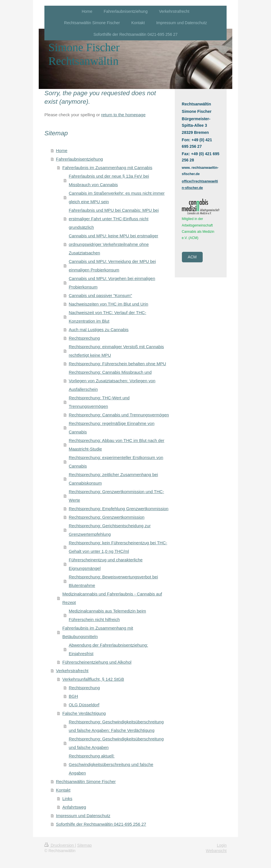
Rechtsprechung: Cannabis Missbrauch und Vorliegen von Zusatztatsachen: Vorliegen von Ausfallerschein (112, 381)
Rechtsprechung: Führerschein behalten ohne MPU (118, 364)
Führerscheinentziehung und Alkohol (97, 662)
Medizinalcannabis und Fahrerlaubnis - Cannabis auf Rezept (112, 598)
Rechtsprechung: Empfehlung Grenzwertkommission (119, 509)
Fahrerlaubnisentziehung (80, 159)
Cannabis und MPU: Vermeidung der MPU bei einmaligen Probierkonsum (112, 266)
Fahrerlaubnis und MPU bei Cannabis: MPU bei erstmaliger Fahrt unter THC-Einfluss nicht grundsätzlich (114, 219)
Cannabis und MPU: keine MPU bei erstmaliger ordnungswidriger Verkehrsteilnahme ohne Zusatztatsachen (114, 244)
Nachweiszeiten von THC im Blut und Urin (109, 304)
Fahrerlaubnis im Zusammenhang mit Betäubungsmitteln (98, 632)
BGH (74, 696)
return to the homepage (123, 115)
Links (67, 799)
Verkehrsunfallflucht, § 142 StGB (93, 679)
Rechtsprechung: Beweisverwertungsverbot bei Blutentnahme (114, 581)
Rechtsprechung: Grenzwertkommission (107, 517)
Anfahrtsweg (74, 807)
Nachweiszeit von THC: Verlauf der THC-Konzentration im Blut (108, 317)
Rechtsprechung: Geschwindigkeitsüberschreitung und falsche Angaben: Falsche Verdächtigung (116, 726)
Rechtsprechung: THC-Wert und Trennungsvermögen (99, 402)
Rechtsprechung (84, 338)
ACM (192, 257)
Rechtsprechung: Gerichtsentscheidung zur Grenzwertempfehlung (110, 530)
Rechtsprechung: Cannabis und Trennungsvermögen (119, 415)
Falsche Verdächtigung (84, 713)
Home (62, 150)
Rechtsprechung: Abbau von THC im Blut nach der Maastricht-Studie (117, 445)
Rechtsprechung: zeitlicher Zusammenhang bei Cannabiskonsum (114, 479)
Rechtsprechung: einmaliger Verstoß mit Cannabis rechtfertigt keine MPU (116, 351)
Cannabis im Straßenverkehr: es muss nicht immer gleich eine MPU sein (117, 197)
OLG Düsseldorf (84, 705)
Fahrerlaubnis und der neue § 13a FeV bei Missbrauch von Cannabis (109, 180)
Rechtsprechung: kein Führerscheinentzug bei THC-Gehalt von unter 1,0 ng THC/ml (118, 547)
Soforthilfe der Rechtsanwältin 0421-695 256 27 (101, 824)
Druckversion (60, 845)
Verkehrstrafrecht (72, 671)
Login (222, 845)
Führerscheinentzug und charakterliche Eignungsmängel (106, 564)
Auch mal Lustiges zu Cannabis (99, 330)
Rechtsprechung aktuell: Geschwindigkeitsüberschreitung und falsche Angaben (111, 764)
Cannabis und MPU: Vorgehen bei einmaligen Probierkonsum (112, 283)
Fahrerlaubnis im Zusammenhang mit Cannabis (107, 168)
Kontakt (63, 790)
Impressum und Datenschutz (83, 816)
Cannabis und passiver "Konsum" (100, 295)
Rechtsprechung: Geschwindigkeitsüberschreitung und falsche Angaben (116, 743)
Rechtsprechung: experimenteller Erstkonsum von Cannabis (116, 462)
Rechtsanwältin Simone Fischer (86, 781)
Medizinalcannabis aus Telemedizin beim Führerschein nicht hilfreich (108, 615)
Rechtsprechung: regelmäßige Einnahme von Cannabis (112, 428)
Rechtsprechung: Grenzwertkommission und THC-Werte (117, 496)
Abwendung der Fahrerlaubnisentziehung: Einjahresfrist (109, 649)
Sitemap (84, 845)
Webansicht (216, 851)
